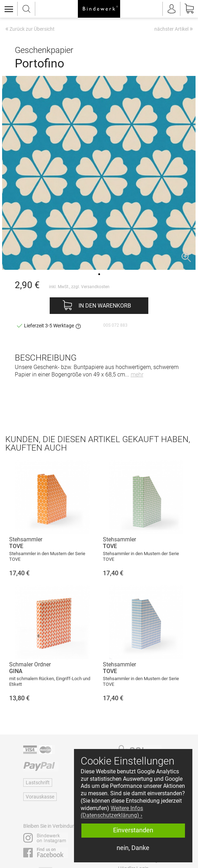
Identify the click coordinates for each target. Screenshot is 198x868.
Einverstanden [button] (133, 830)
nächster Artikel (174, 29)
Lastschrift (38, 783)
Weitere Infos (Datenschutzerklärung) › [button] (112, 812)
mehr (137, 374)
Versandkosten (95, 287)
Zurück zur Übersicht (30, 29)
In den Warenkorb (105, 306)
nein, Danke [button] (133, 848)
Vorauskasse (40, 797)
